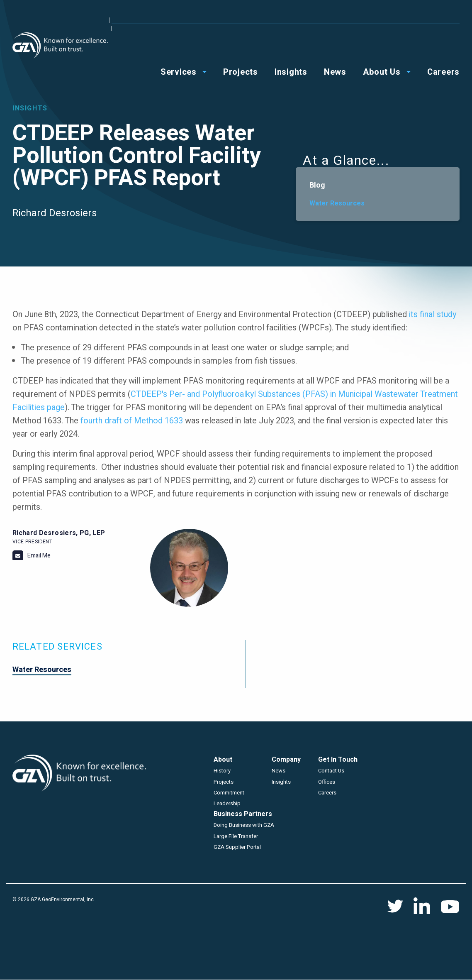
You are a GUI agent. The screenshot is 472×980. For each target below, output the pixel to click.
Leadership (227, 803)
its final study (433, 314)
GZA (60, 45)
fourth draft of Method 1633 (132, 421)
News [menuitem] (335, 46)
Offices (375, 20)
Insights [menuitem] (291, 46)
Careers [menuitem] (443, 46)
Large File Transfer (236, 836)
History (222, 771)
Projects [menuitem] (241, 46)
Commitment (229, 793)
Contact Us (413, 20)
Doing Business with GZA (244, 825)
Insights (281, 782)
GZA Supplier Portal (237, 847)
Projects (224, 782)
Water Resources (337, 203)
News (279, 771)
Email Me (39, 556)
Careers (327, 793)
